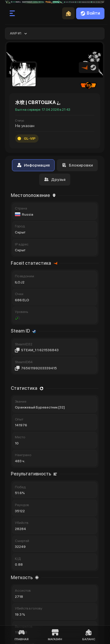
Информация (33, 165)
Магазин (55, 635)
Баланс (89, 635)
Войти (90, 13)
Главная (22, 635)
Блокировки (77, 165)
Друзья (55, 179)
